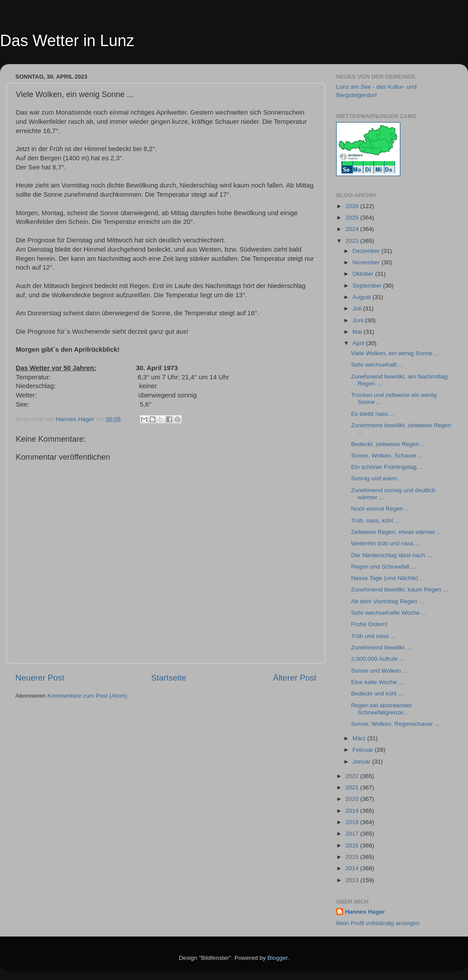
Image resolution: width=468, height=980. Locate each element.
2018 (353, 822)
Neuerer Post (40, 678)
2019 (353, 811)
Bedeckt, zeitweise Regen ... (388, 444)
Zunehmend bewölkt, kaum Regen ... (400, 589)
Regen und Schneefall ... (384, 567)
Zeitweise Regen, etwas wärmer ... (397, 532)
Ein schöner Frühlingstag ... (387, 467)
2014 (353, 868)
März (360, 738)
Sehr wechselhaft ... (377, 365)
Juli (358, 308)
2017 (353, 834)
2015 (353, 857)
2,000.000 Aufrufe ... (378, 659)
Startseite (169, 678)
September (368, 286)
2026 (353, 206)
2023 (353, 241)
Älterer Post (295, 678)
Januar (362, 762)
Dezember (367, 251)
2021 (353, 787)
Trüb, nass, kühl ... (375, 521)
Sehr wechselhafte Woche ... (389, 613)
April (359, 343)
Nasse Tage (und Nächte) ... (388, 578)
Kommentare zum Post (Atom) (87, 696)
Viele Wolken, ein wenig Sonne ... (395, 353)
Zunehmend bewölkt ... (381, 647)
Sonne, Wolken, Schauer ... (387, 456)
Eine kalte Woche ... (377, 682)
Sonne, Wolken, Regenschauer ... (395, 724)
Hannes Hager (365, 912)
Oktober (364, 274)
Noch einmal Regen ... (381, 509)
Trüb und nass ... (373, 636)
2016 (353, 845)
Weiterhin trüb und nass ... (386, 543)
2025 (353, 218)
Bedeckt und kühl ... (377, 694)
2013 (353, 880)
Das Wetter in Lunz (67, 41)
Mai (358, 332)
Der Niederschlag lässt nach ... (392, 555)
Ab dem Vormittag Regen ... (388, 601)
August (363, 297)
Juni (359, 320)
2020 (353, 799)
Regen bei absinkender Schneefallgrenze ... (382, 709)
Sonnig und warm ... (377, 478)
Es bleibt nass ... (373, 414)
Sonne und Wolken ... (379, 671)
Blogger (278, 958)
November (367, 262)
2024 (353, 229)
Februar (364, 750)
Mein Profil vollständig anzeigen (378, 923)
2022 (353, 776)
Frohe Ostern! (369, 624)
